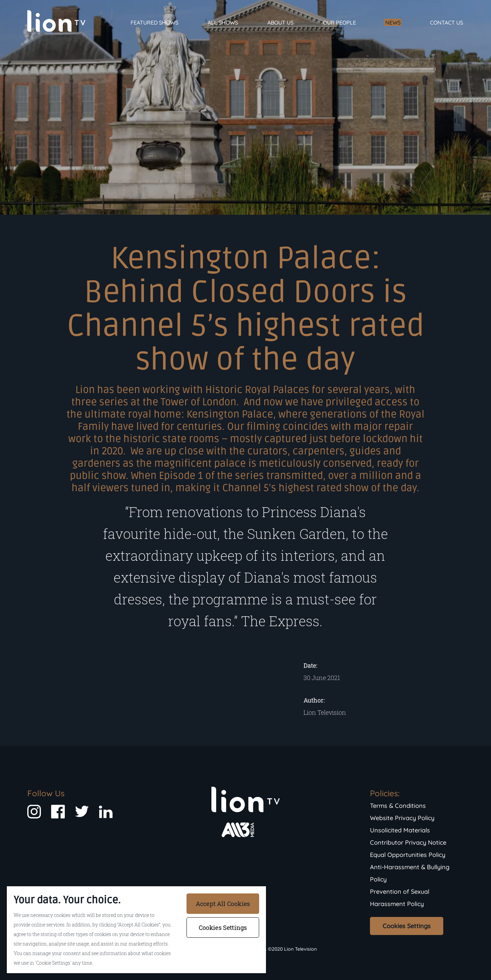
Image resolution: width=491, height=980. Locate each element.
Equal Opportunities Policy (408, 855)
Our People (339, 22)
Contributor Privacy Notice (408, 842)
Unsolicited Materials (400, 830)
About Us (280, 22)
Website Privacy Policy (402, 818)
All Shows (223, 22)
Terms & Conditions (398, 806)
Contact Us (447, 22)
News (393, 22)
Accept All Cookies (223, 904)
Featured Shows (154, 22)
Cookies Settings (407, 926)
